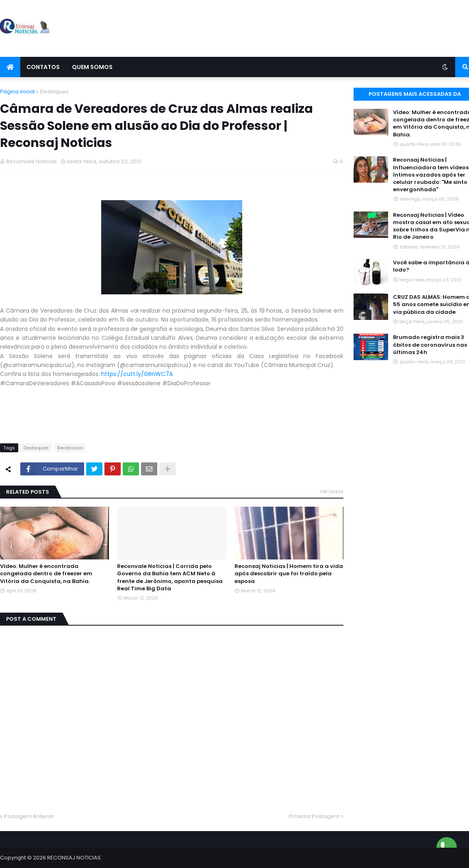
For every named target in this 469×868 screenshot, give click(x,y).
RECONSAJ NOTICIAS (74, 858)
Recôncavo (70, 448)
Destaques (54, 92)
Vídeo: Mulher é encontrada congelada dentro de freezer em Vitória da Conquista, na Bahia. (46, 574)
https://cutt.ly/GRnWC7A (137, 374)
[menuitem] (10, 67)
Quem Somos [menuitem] (92, 67)
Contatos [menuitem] (43, 67)
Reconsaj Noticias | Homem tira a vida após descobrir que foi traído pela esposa (289, 574)
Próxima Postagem (314, 816)
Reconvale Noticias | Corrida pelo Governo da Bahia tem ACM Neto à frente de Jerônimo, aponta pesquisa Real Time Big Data (170, 578)
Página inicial (17, 92)
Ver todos (332, 491)
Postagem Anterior (29, 816)
